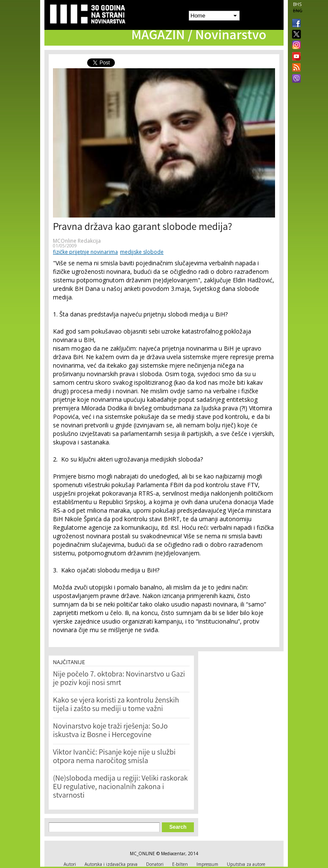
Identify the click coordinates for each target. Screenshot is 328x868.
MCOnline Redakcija (77, 241)
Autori (70, 864)
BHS (297, 4)
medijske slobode (142, 252)
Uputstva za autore (246, 864)
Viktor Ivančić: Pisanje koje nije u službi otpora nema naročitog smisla (114, 757)
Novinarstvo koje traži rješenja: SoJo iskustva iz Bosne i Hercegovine (110, 731)
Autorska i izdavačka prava (111, 864)
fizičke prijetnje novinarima (85, 252)
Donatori (155, 864)
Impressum (207, 864)
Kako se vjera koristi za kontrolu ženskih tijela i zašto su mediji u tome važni (116, 705)
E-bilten (180, 864)
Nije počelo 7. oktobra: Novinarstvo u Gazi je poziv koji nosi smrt (119, 679)
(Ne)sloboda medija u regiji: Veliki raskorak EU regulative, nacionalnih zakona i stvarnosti (120, 787)
